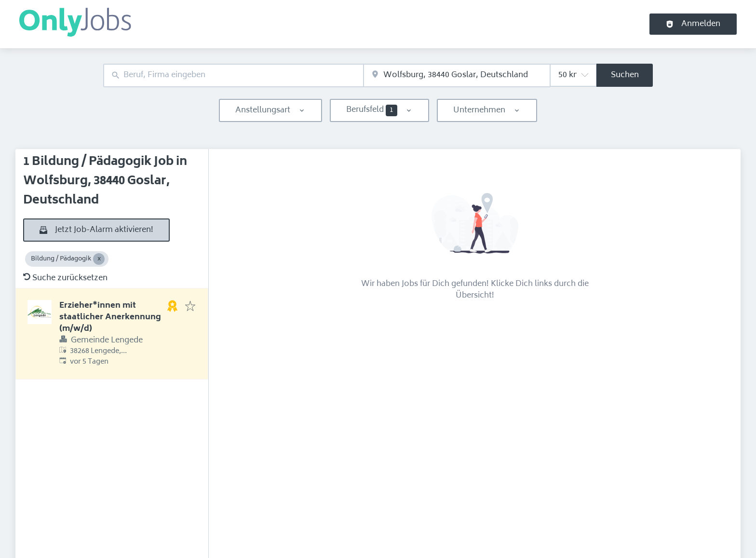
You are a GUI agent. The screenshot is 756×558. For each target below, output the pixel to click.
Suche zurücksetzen (65, 278)
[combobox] (233, 75)
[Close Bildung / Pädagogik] (99, 259)
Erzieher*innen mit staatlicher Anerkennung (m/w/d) (110, 317)
